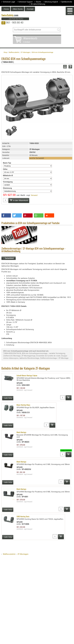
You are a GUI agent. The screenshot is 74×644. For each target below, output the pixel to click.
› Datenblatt (9, 258)
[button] (6, 215)
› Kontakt (30, 9)
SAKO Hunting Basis (23, 517)
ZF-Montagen (23, 554)
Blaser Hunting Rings (23, 405)
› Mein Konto (17, 9)
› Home (6, 9)
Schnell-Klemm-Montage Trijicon (27, 376)
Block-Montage (21, 432)
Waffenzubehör (9, 554)
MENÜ (70, 11)
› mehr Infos (8, 398)
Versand (34, 195)
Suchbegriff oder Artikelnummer (28, 30)
